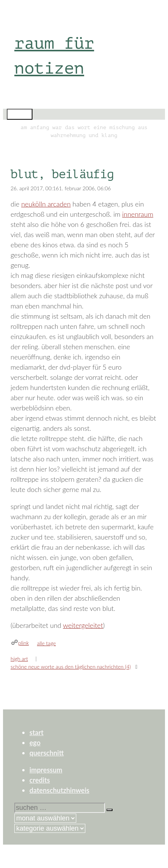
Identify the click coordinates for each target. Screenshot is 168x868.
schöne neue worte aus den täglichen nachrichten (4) (71, 667)
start (36, 732)
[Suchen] (109, 810)
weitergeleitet (83, 625)
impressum (46, 770)
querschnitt (47, 753)
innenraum (138, 214)
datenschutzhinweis (59, 790)
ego (35, 743)
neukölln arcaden (46, 204)
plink (23, 643)
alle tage (46, 643)
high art (19, 659)
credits (40, 780)
